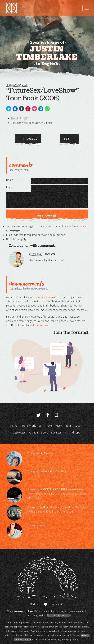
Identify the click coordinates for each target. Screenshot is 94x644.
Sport (44, 433)
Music (59, 426)
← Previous (28, 139)
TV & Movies (18, 433)
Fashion (33, 433)
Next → (69, 139)
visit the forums (39, 325)
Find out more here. (59, 615)
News (49, 426)
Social (78, 426)
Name (10, 180)
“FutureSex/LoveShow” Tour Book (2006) (42, 94)
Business (56, 433)
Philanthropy (73, 433)
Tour (68, 426)
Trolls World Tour (32, 426)
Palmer (14, 426)
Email (9, 187)
